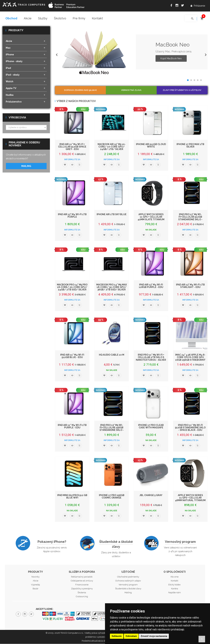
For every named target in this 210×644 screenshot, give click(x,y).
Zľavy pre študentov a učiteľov (182, 90)
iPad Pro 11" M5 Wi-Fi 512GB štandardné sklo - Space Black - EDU (190, 428)
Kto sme (175, 577)
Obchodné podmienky (128, 577)
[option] (131, 52)
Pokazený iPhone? (52, 542)
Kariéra (175, 589)
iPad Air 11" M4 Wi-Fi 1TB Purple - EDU (72, 426)
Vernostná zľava (131, 90)
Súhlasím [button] (117, 636)
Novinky (36, 577)
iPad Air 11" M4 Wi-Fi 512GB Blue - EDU (72, 356)
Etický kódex (174, 585)
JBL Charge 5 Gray (151, 495)
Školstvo (60, 18)
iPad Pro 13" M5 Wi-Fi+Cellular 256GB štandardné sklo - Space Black (112, 429)
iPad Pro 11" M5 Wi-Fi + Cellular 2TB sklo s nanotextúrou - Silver (151, 357)
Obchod (11, 18)
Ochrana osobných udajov (128, 581)
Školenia (82, 593)
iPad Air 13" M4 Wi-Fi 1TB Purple (72, 216)
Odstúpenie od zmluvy (82, 581)
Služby (43, 18)
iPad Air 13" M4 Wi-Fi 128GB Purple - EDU (151, 286)
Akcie (28, 18)
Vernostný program (180, 542)
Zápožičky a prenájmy (82, 589)
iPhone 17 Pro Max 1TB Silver (190, 146)
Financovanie (82, 585)
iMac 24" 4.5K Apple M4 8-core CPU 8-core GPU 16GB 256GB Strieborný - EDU (190, 359)
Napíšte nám (175, 593)
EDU (83, 110)
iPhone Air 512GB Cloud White (151, 146)
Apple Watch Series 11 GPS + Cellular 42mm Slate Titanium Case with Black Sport (151, 218)
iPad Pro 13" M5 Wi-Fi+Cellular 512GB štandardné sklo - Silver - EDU (190, 218)
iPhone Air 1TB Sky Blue (112, 215)
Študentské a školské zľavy (116, 544)
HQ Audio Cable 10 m (112, 355)
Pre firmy (79, 18)
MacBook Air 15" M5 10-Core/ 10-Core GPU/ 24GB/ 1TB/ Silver (112, 147)
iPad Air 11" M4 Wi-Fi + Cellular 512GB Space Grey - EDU (72, 147)
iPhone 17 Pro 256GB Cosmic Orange (112, 497)
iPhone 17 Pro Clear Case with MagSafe (151, 426)
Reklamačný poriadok (82, 577)
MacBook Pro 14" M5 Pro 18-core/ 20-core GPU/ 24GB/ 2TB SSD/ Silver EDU (72, 289)
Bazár (36, 589)
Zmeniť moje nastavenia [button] (154, 636)
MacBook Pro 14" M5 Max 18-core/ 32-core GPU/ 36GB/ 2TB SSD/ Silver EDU (112, 289)
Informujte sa (72, 160)
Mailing (26, 166)
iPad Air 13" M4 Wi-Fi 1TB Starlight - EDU (190, 286)
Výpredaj (35, 585)
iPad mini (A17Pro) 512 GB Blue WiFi (72, 497)
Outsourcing (82, 597)
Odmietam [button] (131, 636)
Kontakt (97, 18)
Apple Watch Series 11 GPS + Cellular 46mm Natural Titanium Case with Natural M (190, 499)
